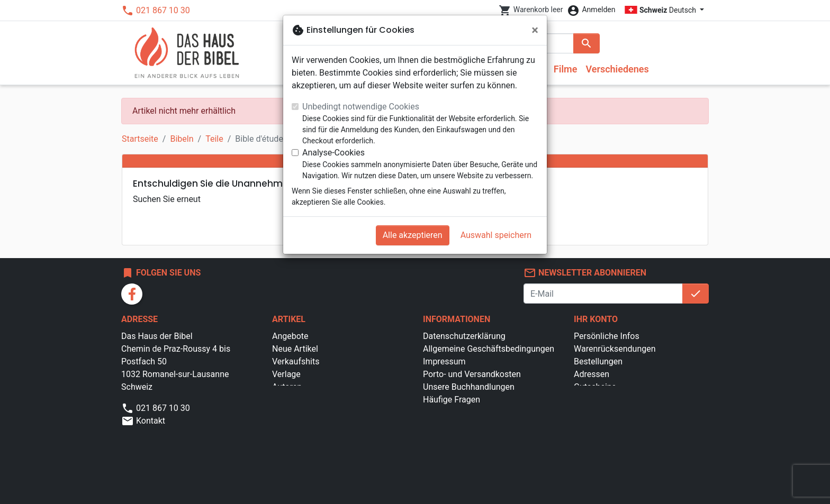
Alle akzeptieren (413, 235)
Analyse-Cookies (333, 153)
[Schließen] (535, 30)
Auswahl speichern (496, 235)
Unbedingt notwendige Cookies (361, 107)
